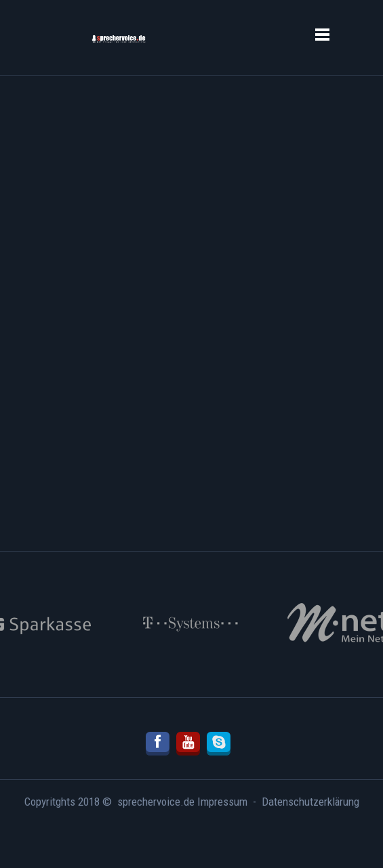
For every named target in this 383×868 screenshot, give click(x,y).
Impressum (222, 802)
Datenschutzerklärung (310, 802)
